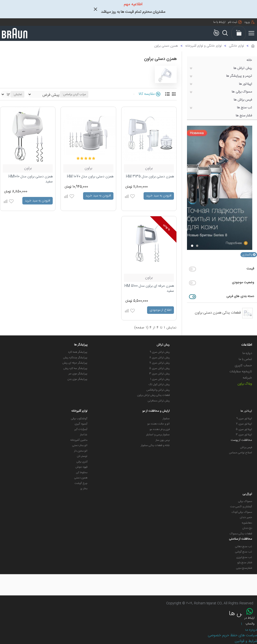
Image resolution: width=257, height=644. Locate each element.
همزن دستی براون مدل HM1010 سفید (31, 179)
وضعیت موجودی (243, 282)
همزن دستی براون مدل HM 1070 (90, 177)
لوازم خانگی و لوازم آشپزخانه (203, 46)
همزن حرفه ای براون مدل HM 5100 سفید (149, 289)
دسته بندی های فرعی (240, 296)
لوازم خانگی (236, 46)
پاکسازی (247, 255)
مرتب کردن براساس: (74, 94)
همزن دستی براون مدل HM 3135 (150, 177)
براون (149, 168)
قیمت (250, 269)
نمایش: (17, 94)
